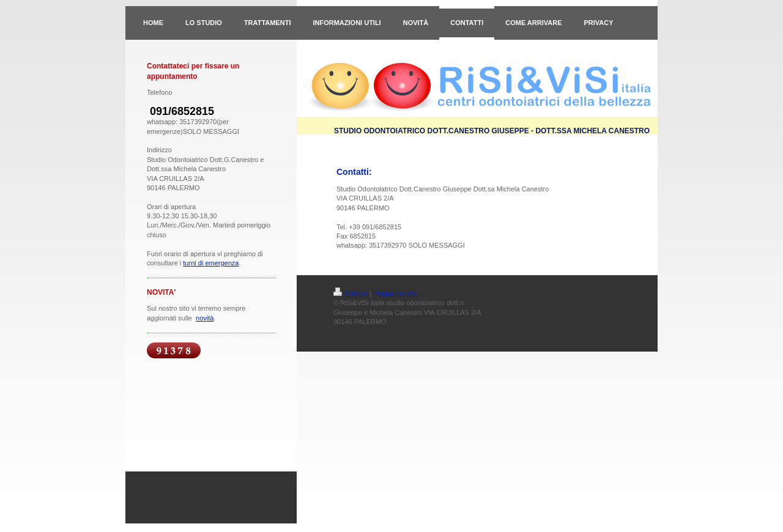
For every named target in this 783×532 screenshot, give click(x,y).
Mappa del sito (395, 294)
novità (205, 318)
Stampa (351, 294)
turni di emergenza (211, 263)
